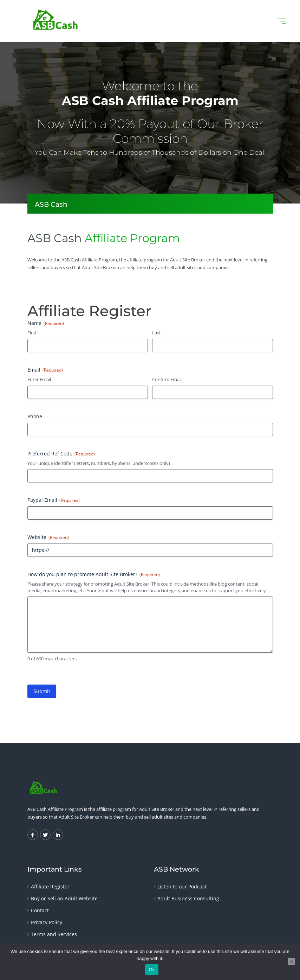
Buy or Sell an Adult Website (64, 898)
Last (156, 333)
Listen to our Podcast (182, 886)
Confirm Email (167, 379)
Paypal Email (54, 500)
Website (48, 537)
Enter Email (39, 379)
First (32, 333)
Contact (40, 910)
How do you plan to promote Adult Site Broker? (94, 574)
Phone (35, 416)
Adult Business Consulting (188, 898)
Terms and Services (54, 934)
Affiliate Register (50, 886)
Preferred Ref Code (61, 454)
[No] (291, 961)
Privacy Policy (47, 922)
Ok (152, 970)
